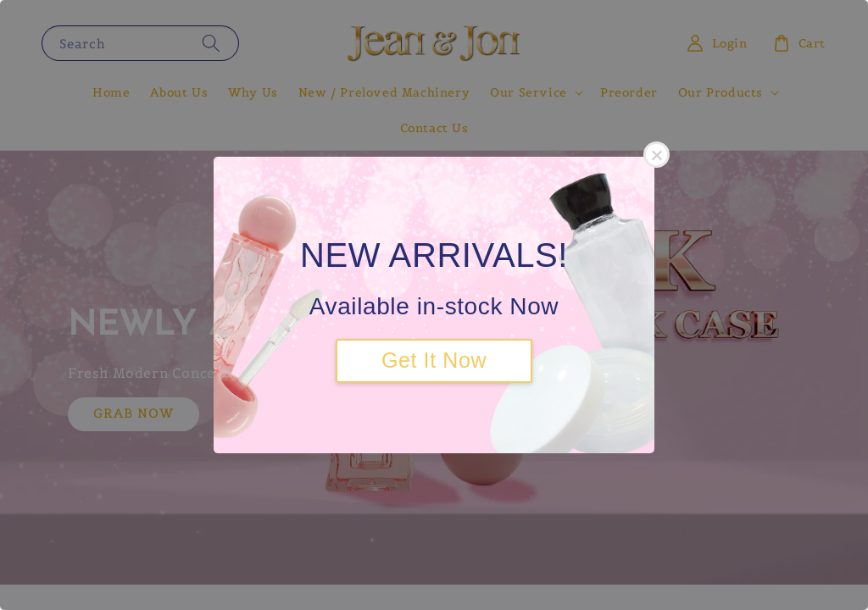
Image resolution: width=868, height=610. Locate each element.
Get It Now (434, 360)
